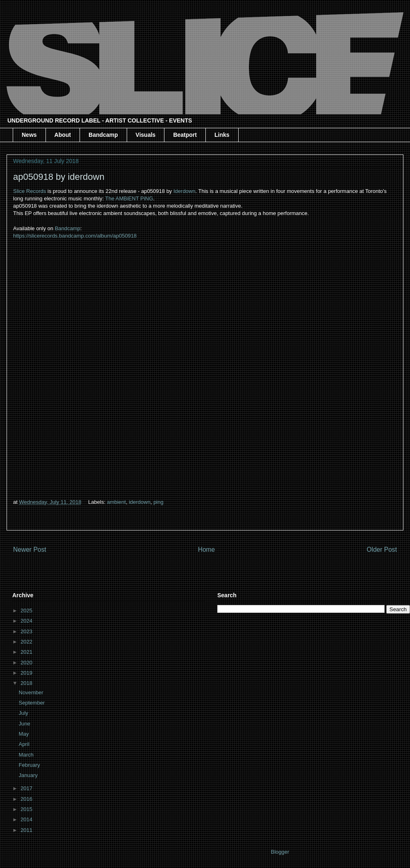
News (29, 135)
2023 (27, 631)
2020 (27, 663)
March (27, 755)
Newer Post (30, 550)
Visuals (146, 135)
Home (207, 550)
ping (158, 502)
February (30, 765)
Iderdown (184, 191)
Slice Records (30, 191)
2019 (27, 673)
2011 (27, 830)
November (32, 692)
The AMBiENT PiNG (129, 198)
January (29, 775)
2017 (27, 788)
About (63, 135)
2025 (27, 611)
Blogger (280, 852)
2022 (27, 642)
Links (222, 135)
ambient (116, 502)
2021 (27, 652)
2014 (27, 819)
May (25, 734)
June (25, 724)
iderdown (140, 502)
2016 (27, 799)
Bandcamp (103, 135)
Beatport (185, 135)
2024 (27, 621)
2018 (27, 683)
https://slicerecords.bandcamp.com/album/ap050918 (75, 236)
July (24, 713)
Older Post (382, 550)
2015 (27, 809)
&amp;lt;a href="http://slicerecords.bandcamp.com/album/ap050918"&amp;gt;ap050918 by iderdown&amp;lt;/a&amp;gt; (205, 367)
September (33, 703)
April (25, 744)
